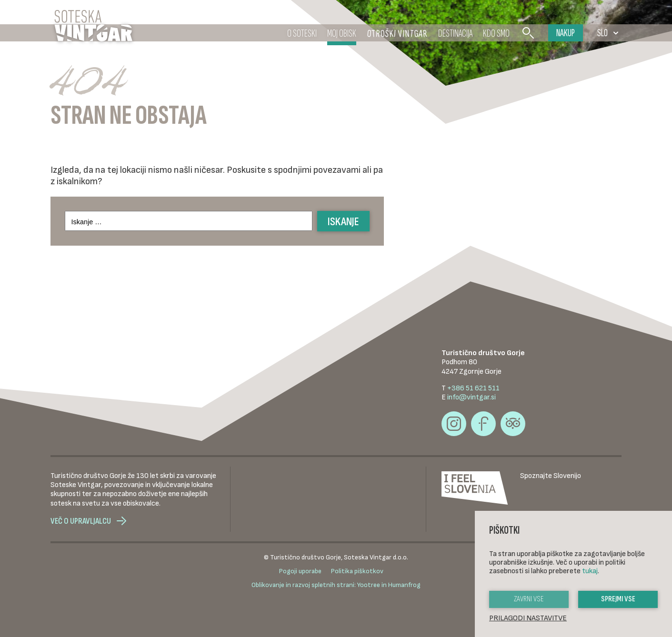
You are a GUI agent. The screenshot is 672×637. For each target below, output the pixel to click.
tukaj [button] (590, 571)
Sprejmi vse (618, 599)
